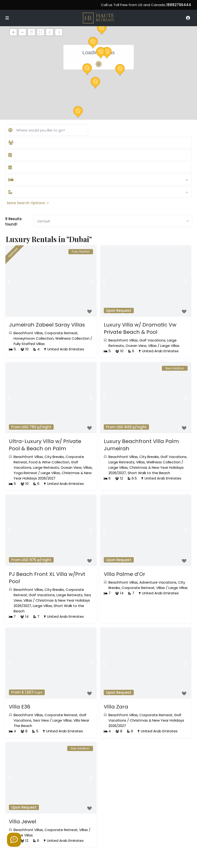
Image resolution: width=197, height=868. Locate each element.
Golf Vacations (152, 340)
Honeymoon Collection (34, 338)
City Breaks (54, 457)
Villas (152, 346)
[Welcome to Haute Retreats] (14, 840)
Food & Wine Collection (49, 462)
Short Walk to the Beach (149, 473)
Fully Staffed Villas (29, 344)
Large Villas (170, 346)
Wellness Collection (72, 338)
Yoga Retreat (25, 473)
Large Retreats (46, 467)
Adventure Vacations (158, 582)
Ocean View (136, 346)
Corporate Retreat (61, 333)
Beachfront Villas (28, 333)
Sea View (41, 720)
